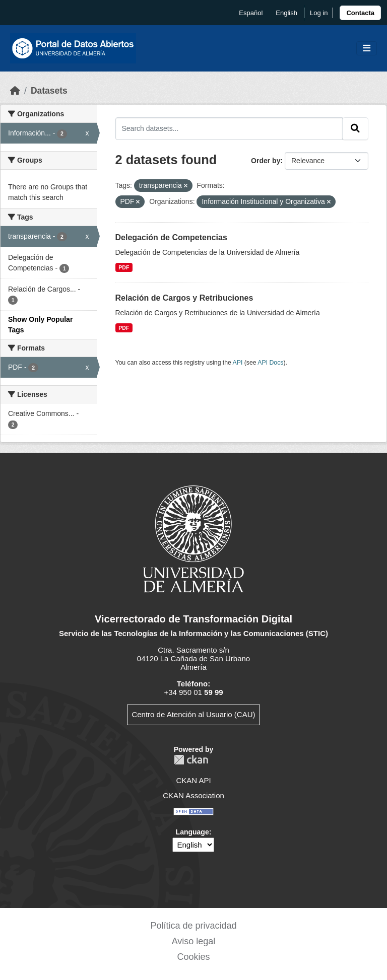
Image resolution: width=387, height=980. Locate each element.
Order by (266, 161)
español (251, 13)
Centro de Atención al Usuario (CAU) (193, 714)
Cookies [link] (193, 957)
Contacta (360, 13)
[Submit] (355, 128)
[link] (360, 13)
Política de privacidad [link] (193, 926)
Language (192, 832)
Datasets (49, 91)
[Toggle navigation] (367, 49)
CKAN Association (193, 795)
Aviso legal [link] (194, 941)
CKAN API (193, 780)
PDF (124, 267)
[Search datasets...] (229, 128)
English (286, 13)
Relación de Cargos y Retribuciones (184, 298)
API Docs (270, 363)
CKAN (191, 760)
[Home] (15, 91)
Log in (319, 13)
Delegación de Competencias (171, 237)
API (238, 363)
